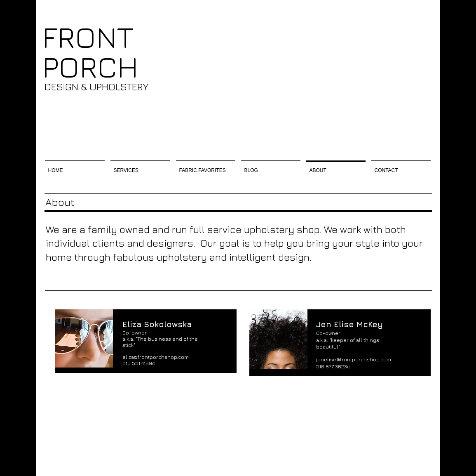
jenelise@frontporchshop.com (354, 359)
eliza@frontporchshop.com (156, 357)
